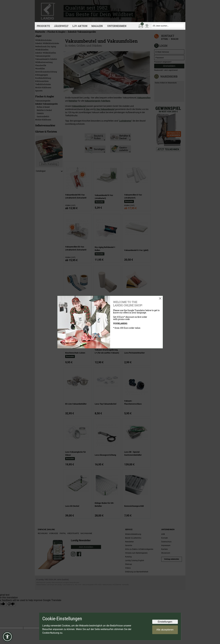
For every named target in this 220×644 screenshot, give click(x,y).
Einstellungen (165, 622)
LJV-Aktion (80, 26)
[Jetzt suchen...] (168, 26)
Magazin (97, 26)
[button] (7, 637)
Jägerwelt (61, 26)
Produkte (43, 26)
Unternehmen (117, 26)
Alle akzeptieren (165, 630)
